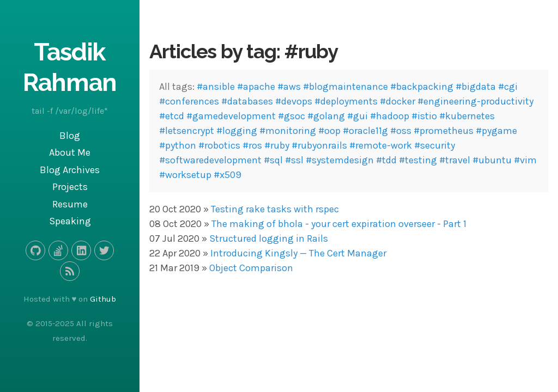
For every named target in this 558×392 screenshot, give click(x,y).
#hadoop (390, 116)
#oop (329, 131)
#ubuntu (492, 160)
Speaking (70, 221)
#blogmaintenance (345, 87)
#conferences (189, 101)
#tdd (386, 160)
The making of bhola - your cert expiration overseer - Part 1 (339, 224)
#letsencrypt (187, 131)
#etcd (172, 116)
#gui (357, 116)
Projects (70, 187)
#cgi (508, 87)
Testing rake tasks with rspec (275, 209)
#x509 (228, 175)
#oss (401, 131)
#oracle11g (365, 131)
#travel (455, 160)
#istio (424, 116)
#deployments (346, 101)
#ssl (294, 160)
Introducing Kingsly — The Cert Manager (298, 253)
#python (178, 145)
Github (103, 299)
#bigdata (476, 87)
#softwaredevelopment (210, 160)
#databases (247, 101)
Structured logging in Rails (269, 238)
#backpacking (422, 87)
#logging (237, 131)
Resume (70, 204)
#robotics (219, 145)
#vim (525, 160)
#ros (252, 145)
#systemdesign (340, 160)
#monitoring (288, 131)
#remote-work (381, 145)
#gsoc (292, 116)
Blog (70, 136)
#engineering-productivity (475, 101)
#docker (398, 101)
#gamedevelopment (231, 116)
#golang (326, 116)
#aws (289, 87)
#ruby (277, 145)
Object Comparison (251, 268)
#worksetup (185, 175)
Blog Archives (70, 170)
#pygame (496, 131)
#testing (418, 160)
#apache (256, 87)
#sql (273, 160)
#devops (294, 101)
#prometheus (444, 131)
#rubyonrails (319, 145)
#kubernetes (467, 116)
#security (435, 145)
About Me (70, 152)
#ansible (216, 87)
